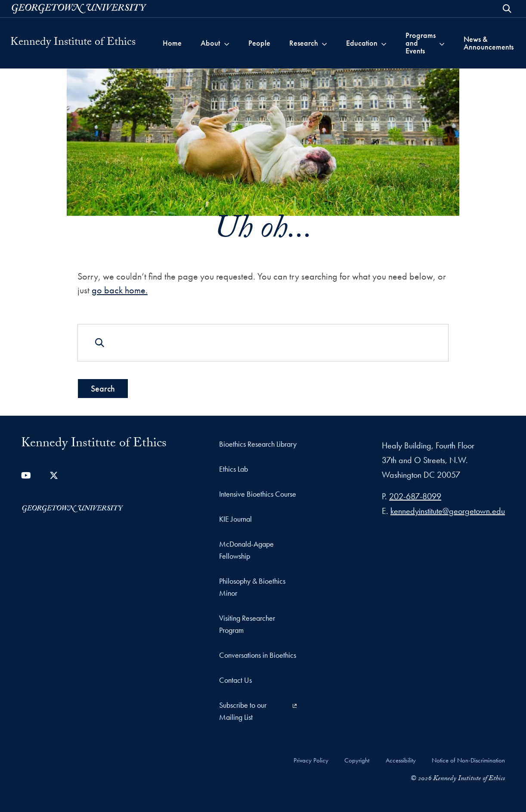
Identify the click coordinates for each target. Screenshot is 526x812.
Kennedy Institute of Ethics (73, 43)
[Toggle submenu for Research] (324, 43)
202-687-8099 (415, 496)
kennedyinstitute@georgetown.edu (448, 511)
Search (103, 389)
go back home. (120, 290)
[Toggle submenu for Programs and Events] (442, 43)
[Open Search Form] (507, 9)
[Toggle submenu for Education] (384, 43)
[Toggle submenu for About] (227, 43)
